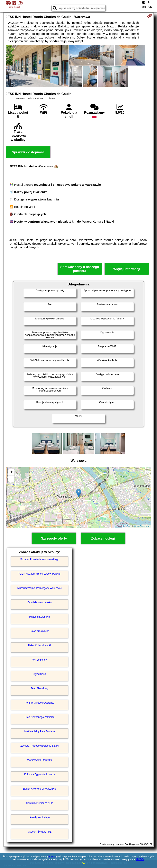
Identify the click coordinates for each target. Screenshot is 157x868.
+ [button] (12, 472)
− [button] (12, 479)
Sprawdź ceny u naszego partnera (80, 269)
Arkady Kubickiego (40, 817)
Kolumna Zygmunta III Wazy (39, 774)
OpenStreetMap (142, 526)
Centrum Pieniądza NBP (39, 803)
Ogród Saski (39, 674)
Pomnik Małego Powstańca (40, 703)
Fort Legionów (39, 660)
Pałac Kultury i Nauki (40, 645)
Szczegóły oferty (54, 538)
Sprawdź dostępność (28, 152)
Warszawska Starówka (40, 760)
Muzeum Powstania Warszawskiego (40, 559)
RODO (140, 859)
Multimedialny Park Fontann (40, 731)
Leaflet (127, 526)
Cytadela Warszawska (39, 602)
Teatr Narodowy (39, 688)
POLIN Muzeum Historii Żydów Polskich (39, 574)
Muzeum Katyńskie (40, 617)
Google (52, 857)
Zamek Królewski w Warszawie (40, 789)
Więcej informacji (127, 269)
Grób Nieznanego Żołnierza (40, 717)
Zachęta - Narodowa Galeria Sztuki (40, 746)
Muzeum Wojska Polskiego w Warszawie (40, 588)
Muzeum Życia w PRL (40, 832)
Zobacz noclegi (103, 538)
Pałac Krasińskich (40, 631)
